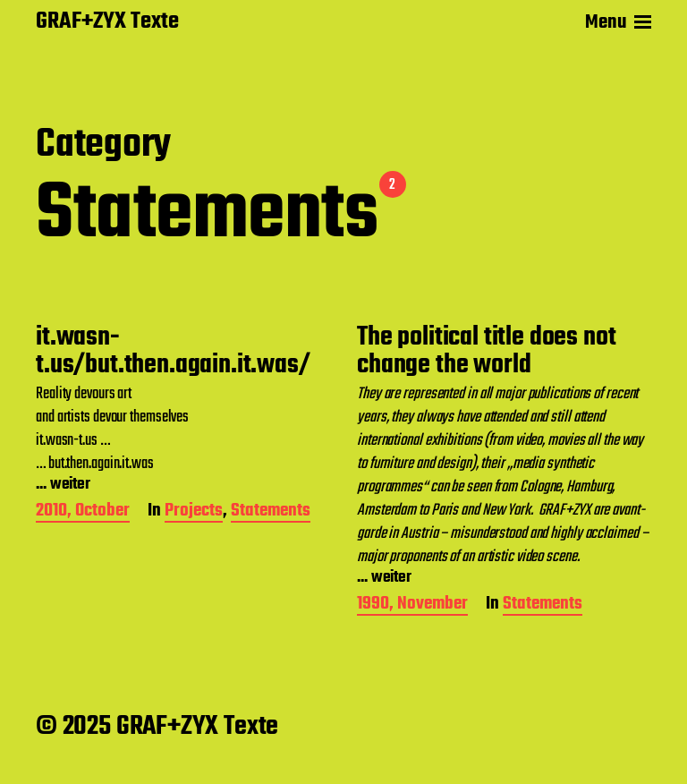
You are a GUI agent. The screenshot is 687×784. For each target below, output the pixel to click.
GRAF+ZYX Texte (107, 22)
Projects (194, 512)
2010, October (83, 512)
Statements (271, 512)
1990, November (412, 605)
